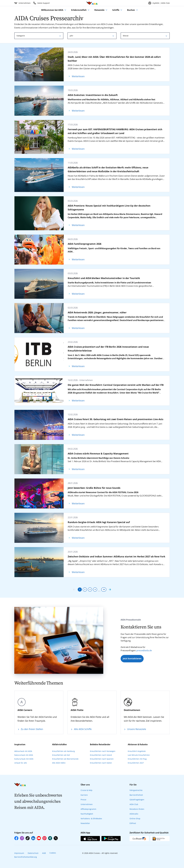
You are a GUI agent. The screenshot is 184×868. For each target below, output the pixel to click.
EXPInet (133, 823)
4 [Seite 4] (95, 589)
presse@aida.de (144, 650)
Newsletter (85, 823)
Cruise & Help (87, 790)
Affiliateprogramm (88, 809)
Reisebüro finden (137, 809)
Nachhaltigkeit (87, 814)
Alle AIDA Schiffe (83, 729)
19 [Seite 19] (104, 589)
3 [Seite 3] (90, 589)
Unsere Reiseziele (137, 729)
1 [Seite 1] (80, 589)
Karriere (84, 795)
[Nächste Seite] (110, 590)
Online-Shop (135, 819)
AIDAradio (134, 814)
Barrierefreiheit (136, 795)
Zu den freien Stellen (32, 729)
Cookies (53, 853)
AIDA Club (134, 804)
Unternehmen (87, 804)
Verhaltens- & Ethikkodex (91, 819)
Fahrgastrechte (136, 790)
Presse (83, 800)
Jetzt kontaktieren (132, 659)
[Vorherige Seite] (74, 590)
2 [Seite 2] (85, 589)
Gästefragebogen (137, 800)
